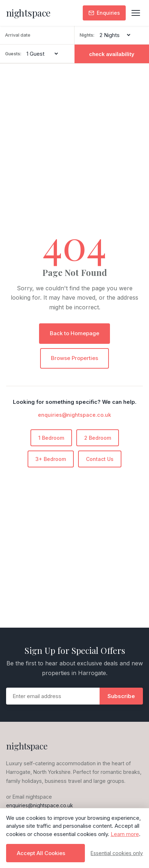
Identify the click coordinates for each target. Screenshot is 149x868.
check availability (112, 54)
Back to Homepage (74, 333)
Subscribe (121, 696)
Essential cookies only (117, 853)
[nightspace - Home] (28, 13)
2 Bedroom (98, 438)
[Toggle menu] (136, 13)
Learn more (125, 834)
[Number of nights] (115, 35)
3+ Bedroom (51, 459)
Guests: (13, 54)
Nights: (87, 35)
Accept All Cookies (41, 853)
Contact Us (100, 459)
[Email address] (53, 696)
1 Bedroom (51, 438)
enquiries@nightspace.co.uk (74, 415)
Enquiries (104, 13)
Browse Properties (74, 358)
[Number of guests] (42, 54)
